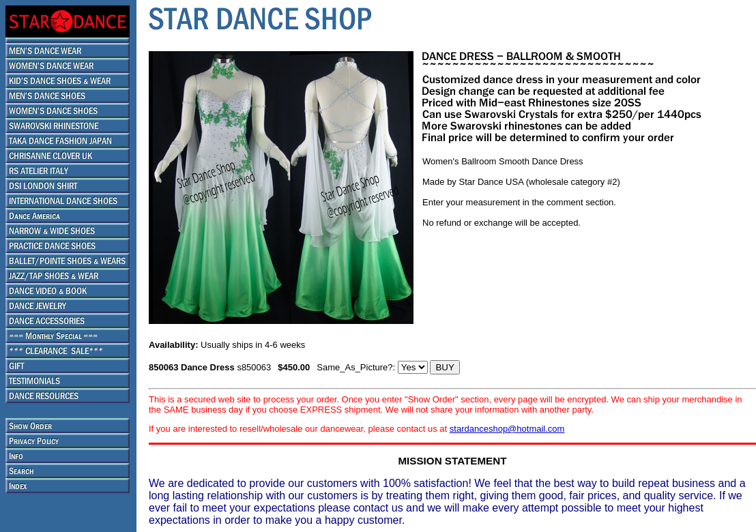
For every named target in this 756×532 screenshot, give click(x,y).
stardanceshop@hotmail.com (507, 429)
